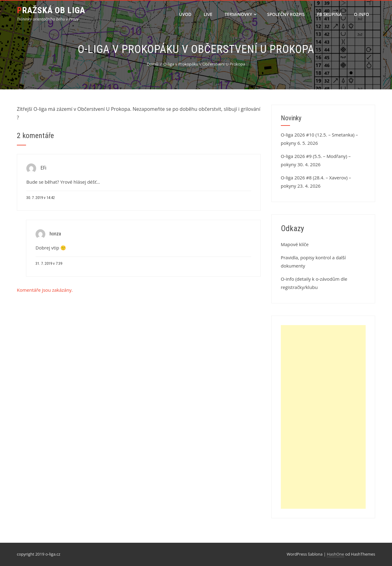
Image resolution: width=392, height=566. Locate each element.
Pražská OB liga (51, 10)
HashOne (335, 554)
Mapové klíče (295, 244)
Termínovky (240, 14)
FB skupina (329, 14)
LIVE (208, 14)
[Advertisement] (323, 417)
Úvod (185, 14)
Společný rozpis (286, 14)
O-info (362, 14)
